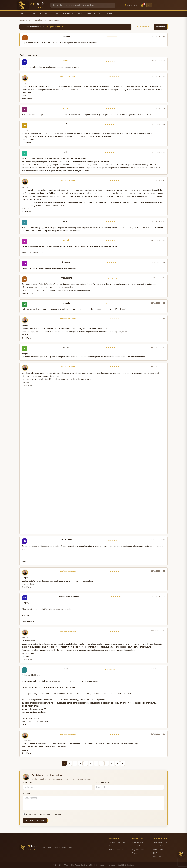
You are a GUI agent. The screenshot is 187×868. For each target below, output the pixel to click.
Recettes (36, 13)
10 (112, 763)
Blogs (109, 13)
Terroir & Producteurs (140, 846)
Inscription (157, 857)
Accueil (25, 13)
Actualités (68, 13)
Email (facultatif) (102, 782)
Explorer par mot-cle (116, 850)
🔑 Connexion (131, 5)
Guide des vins (137, 842)
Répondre (161, 27)
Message (27, 793)
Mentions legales (159, 850)
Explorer (91, 13)
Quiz (101, 13)
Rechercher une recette (118, 846)
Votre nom (27, 782)
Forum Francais (34, 20)
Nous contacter (159, 846)
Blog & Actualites (138, 850)
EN (149, 5)
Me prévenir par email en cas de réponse (42, 814)
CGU (155, 853)
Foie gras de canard (55, 27)
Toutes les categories (117, 842)
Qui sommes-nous (160, 842)
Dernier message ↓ (143, 26)
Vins (57, 13)
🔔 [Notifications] (143, 5)
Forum (79, 13)
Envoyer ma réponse (35, 820)
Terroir (48, 13)
